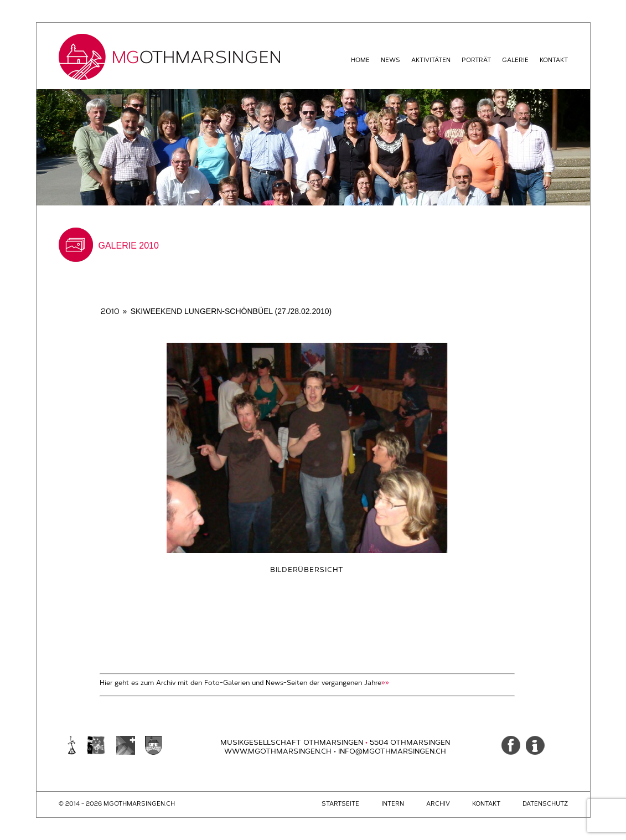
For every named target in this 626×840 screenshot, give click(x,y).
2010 (110, 311)
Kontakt (554, 60)
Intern (393, 804)
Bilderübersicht (307, 570)
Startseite (340, 804)
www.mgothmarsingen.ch (281, 751)
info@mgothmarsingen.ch (392, 751)
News (390, 60)
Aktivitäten (431, 60)
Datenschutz (545, 804)
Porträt (476, 60)
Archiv (438, 804)
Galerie (515, 60)
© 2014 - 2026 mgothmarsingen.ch (117, 804)
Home (360, 60)
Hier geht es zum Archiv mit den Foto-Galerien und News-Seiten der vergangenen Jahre (244, 683)
